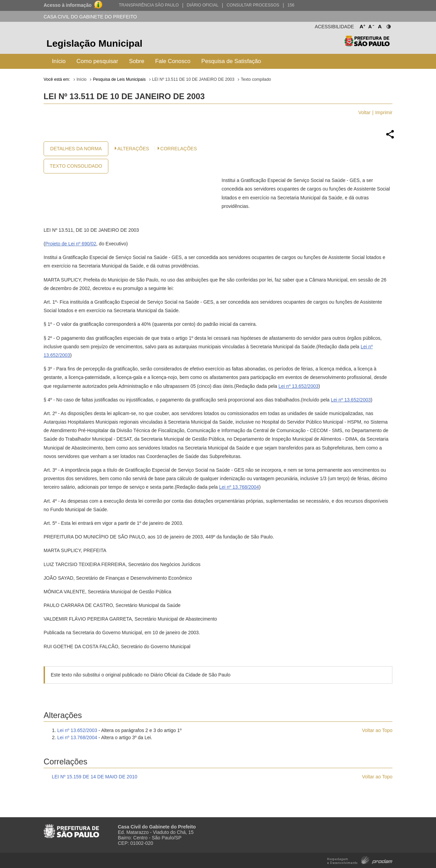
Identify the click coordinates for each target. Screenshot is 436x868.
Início (59, 61)
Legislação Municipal (94, 43)
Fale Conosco (173, 61)
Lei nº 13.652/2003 (299, 386)
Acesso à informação (68, 5)
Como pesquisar (97, 61)
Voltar (364, 112)
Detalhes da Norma (76, 149)
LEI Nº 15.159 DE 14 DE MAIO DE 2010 (95, 777)
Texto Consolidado (76, 166)
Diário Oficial (203, 5)
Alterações (133, 149)
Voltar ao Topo (377, 730)
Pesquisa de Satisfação (231, 61)
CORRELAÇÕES (179, 149)
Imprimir (384, 112)
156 (291, 5)
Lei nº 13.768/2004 (239, 487)
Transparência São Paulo (149, 5)
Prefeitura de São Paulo (367, 44)
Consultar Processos (253, 5)
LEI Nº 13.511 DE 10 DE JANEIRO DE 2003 (193, 79)
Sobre (137, 61)
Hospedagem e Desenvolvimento (360, 860)
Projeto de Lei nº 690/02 (71, 244)
